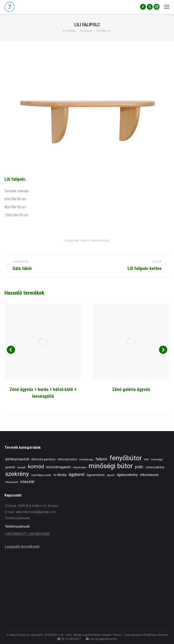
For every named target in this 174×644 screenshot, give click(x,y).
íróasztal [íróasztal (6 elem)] (27, 482)
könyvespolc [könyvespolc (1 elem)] (80, 467)
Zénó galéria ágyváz (131, 389)
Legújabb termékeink (22, 546)
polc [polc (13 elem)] (139, 467)
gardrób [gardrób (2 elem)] (10, 467)
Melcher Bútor (101, 240)
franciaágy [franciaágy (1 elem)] (157, 459)
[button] (11, 350)
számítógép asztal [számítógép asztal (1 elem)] (41, 475)
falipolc (85, 240)
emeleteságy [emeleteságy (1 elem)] (86, 459)
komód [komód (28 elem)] (36, 466)
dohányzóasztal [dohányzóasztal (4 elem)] (17, 459)
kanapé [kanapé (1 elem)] (22, 467)
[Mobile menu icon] (167, 7)
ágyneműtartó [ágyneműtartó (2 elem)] (96, 475)
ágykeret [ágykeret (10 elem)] (77, 474)
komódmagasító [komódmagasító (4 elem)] (59, 467)
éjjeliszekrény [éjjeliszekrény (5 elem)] (127, 475)
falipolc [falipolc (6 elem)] (101, 459)
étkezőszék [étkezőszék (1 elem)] (12, 482)
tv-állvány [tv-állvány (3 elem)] (60, 475)
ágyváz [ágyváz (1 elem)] (111, 475)
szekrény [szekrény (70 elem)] (17, 474)
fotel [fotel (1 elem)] (146, 459)
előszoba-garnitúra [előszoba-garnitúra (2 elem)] (43, 459)
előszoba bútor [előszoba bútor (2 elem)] (67, 459)
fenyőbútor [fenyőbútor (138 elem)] (126, 458)
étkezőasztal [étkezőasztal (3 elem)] (149, 475)
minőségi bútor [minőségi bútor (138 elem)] (111, 466)
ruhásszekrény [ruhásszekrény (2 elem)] (155, 467)
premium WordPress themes (149, 635)
